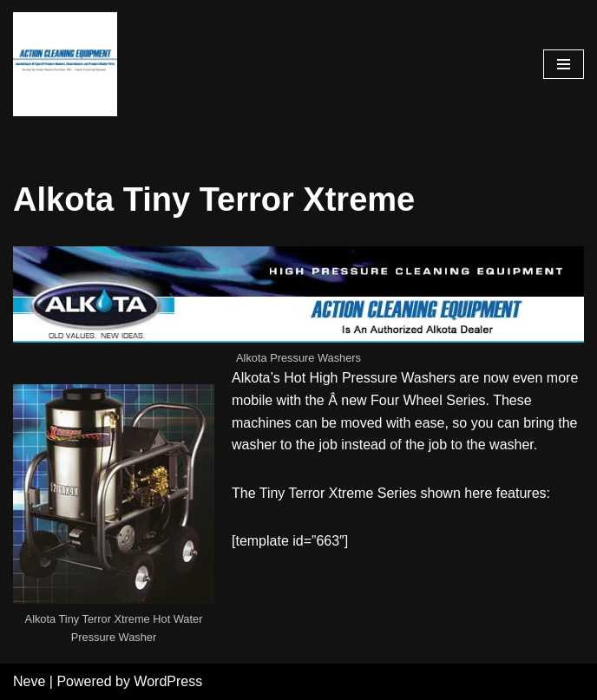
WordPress (168, 681)
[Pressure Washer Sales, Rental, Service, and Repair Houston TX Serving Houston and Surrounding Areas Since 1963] (65, 64)
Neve (29, 681)
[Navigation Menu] (564, 64)
